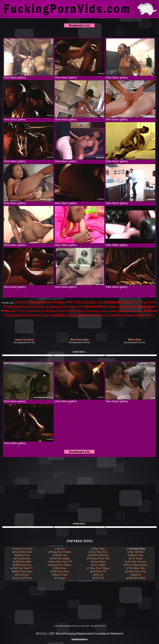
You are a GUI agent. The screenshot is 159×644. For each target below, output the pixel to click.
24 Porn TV (99, 571)
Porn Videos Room (137, 565)
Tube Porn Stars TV (61, 562)
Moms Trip (137, 555)
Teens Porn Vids (137, 571)
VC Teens (137, 558)
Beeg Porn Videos (61, 552)
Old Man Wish (137, 578)
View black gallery (29, 76)
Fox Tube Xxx (99, 552)
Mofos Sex (61, 555)
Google (61, 578)
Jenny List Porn (24, 549)
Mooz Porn (24, 555)
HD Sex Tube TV (23, 568)
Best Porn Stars (24, 571)
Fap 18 (100, 575)
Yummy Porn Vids (99, 558)
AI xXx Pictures (137, 562)
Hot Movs (61, 568)
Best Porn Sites (23, 552)
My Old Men (137, 552)
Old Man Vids (137, 568)
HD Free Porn (61, 571)
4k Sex (61, 549)
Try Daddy (100, 565)
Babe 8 (137, 575)
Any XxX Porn (24, 578)
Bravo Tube (61, 575)
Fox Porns (24, 575)
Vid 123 (99, 578)
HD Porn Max (23, 562)
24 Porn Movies (99, 555)
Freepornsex (24, 558)
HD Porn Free (24, 565)
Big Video (99, 549)
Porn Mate (100, 562)
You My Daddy (61, 558)
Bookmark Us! (79, 25)
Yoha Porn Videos (100, 568)
